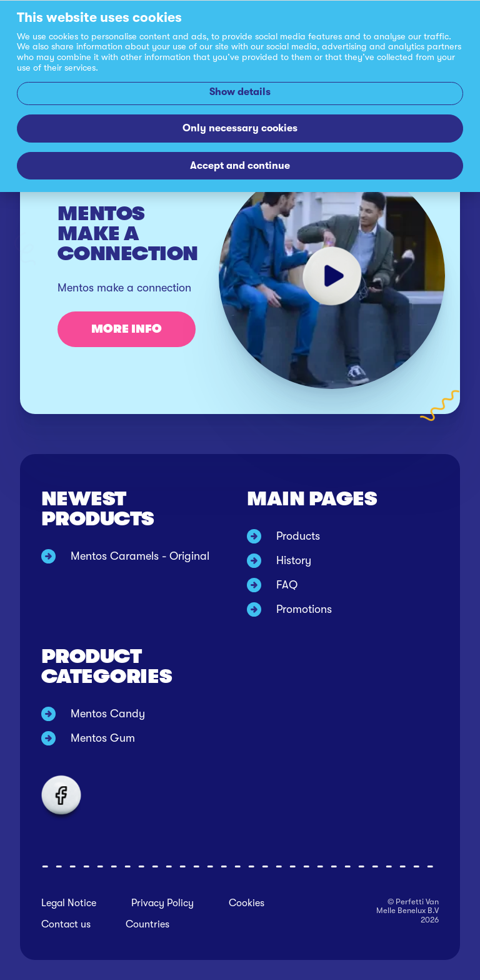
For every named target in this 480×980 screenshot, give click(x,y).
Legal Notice (69, 903)
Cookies (247, 903)
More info (127, 329)
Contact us (66, 924)
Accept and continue (240, 165)
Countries (147, 924)
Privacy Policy (162, 903)
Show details (240, 92)
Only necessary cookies (240, 128)
